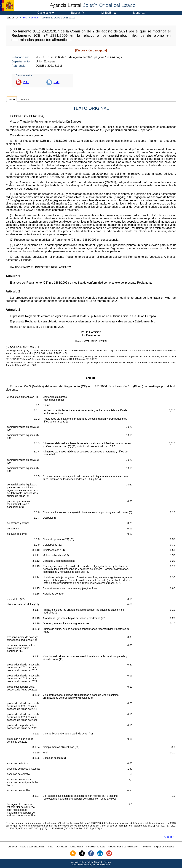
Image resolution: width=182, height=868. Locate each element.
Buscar (34, 18)
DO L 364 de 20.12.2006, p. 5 (51, 353)
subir (170, 837)
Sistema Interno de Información (123, 847)
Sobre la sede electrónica (32, 847)
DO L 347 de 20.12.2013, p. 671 (82, 828)
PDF (26, 82)
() (102, 130)
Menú (139, 13)
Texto (12, 99)
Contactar (12, 847)
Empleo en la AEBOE (164, 847)
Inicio (25, 18)
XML (56, 82)
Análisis (25, 99)
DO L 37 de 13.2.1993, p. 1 (25, 347)
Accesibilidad (76, 847)
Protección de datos (95, 847)
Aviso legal (62, 847)
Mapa (50, 847)
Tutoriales (146, 847)
